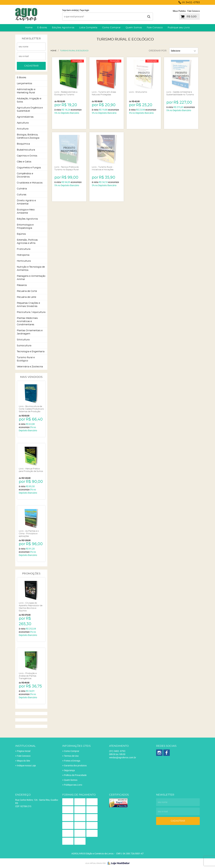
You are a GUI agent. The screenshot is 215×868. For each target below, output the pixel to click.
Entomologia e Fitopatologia (25, 226)
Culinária (22, 189)
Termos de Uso (71, 756)
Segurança (69, 770)
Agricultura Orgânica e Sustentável (30, 109)
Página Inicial (24, 751)
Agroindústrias (25, 117)
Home (29, 28)
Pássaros (22, 285)
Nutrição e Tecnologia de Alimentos (31, 269)
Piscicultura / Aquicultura (31, 312)
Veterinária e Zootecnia (30, 367)
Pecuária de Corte (27, 291)
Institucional (25, 746)
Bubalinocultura (26, 150)
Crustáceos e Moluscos (30, 183)
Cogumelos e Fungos (29, 168)
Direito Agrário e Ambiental (26, 202)
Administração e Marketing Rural (26, 91)
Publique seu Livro (179, 28)
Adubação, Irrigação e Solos (29, 100)
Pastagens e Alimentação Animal (31, 278)
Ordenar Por (158, 51)
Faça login (84, 10)
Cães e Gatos (24, 162)
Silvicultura (23, 340)
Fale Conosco (194, 11)
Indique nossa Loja (26, 765)
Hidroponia (23, 255)
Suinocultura (24, 346)
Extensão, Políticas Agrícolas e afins (27, 242)
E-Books (42, 28)
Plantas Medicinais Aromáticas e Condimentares (27, 321)
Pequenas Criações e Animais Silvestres (28, 305)
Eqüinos (21, 234)
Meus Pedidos (179, 11)
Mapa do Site (24, 761)
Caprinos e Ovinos (27, 156)
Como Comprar (112, 28)
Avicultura (23, 129)
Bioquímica (23, 144)
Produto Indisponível (144, 74)
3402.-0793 (191, 2)
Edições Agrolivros (63, 28)
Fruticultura (24, 249)
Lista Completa (88, 28)
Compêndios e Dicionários (25, 175)
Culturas (22, 195)
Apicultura (23, 123)
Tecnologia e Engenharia (31, 352)
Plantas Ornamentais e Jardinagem (30, 332)
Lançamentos (24, 84)
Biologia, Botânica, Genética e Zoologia (28, 136)
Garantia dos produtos (75, 765)
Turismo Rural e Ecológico (26, 359)
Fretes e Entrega (72, 761)
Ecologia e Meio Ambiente (26, 211)
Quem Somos (134, 28)
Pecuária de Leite (26, 297)
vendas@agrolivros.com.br (123, 757)
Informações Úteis (76, 746)
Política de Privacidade (75, 775)
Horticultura (24, 261)
